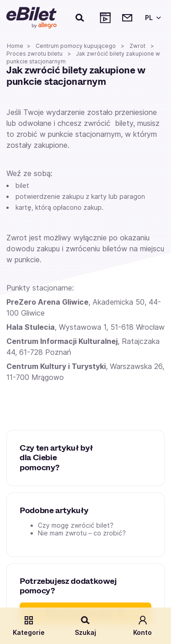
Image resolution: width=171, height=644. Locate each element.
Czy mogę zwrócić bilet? (76, 525)
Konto (142, 626)
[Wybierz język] (151, 18)
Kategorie (29, 626)
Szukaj (85, 626)
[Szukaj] (80, 18)
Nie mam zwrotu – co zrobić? (82, 533)
